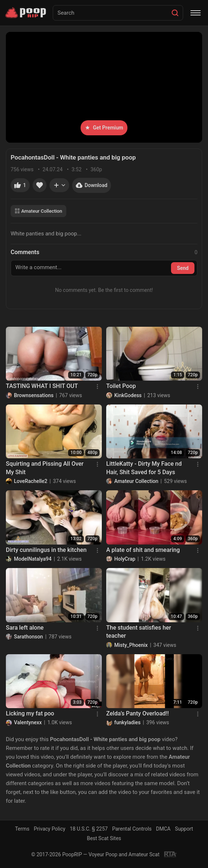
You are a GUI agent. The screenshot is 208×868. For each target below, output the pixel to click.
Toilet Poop (121, 386)
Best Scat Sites (104, 838)
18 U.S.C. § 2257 (89, 829)
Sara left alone (25, 628)
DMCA (163, 829)
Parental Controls (132, 829)
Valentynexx (28, 722)
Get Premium (104, 128)
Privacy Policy (49, 829)
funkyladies (127, 722)
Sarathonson (28, 637)
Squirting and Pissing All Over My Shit (45, 468)
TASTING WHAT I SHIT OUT (42, 386)
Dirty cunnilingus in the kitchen (46, 550)
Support (184, 829)
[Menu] (196, 13)
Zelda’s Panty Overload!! (138, 713)
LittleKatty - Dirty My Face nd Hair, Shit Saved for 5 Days (144, 468)
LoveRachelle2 (31, 481)
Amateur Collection (38, 211)
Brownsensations (34, 395)
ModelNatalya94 (33, 559)
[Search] (175, 13)
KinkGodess (128, 395)
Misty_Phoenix (131, 645)
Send (183, 268)
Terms (22, 829)
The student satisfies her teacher (139, 632)
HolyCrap (125, 559)
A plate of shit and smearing (143, 550)
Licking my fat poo (30, 713)
